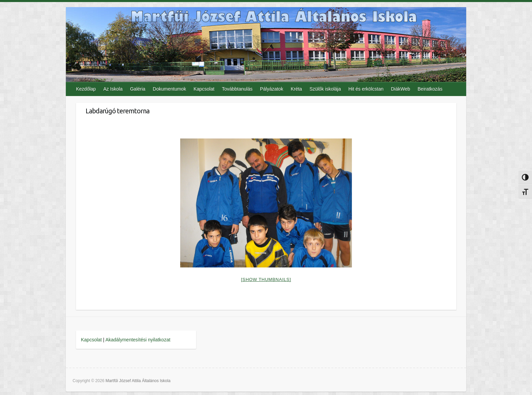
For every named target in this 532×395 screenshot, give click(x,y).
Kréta (296, 89)
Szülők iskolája (325, 89)
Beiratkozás (430, 89)
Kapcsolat (204, 89)
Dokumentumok (169, 89)
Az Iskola (113, 89)
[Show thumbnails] (266, 279)
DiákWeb (401, 89)
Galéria (138, 89)
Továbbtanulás (237, 89)
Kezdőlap (86, 89)
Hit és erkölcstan (366, 89)
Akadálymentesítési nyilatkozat (138, 340)
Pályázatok (271, 89)
